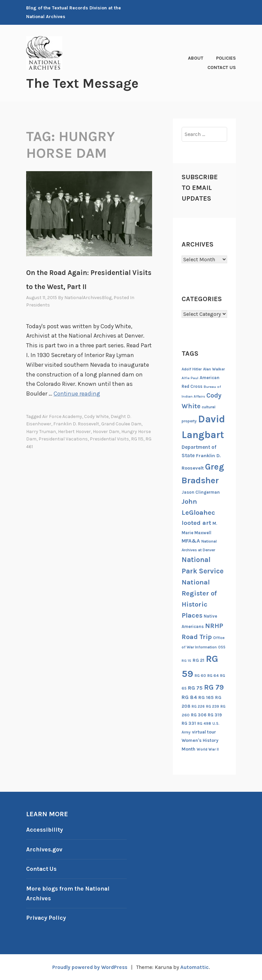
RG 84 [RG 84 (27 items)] (189, 697)
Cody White (96, 416)
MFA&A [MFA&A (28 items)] (191, 541)
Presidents (38, 305)
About (196, 58)
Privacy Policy (46, 918)
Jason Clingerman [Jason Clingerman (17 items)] (201, 492)
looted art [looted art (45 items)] (196, 523)
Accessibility (45, 830)
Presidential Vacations (63, 439)
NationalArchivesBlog (88, 298)
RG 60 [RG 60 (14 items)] (200, 676)
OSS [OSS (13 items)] (222, 647)
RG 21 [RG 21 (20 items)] (199, 660)
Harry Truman (41, 431)
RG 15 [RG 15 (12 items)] (186, 660)
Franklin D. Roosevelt (76, 424)
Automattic (196, 967)
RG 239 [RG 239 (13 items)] (213, 707)
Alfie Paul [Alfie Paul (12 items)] (190, 378)
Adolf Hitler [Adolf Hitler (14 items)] (192, 369)
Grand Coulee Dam (121, 424)
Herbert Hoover (74, 431)
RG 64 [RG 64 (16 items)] (213, 676)
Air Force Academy (62, 416)
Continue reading (77, 394)
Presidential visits (109, 439)
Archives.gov (45, 849)
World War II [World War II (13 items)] (208, 749)
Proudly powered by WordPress (89, 967)
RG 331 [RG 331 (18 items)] (189, 723)
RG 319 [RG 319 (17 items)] (215, 715)
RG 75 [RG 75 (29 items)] (195, 687)
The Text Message (84, 83)
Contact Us (222, 67)
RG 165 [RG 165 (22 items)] (206, 697)
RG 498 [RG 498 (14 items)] (204, 723)
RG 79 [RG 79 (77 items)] (214, 687)
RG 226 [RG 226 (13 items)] (198, 707)
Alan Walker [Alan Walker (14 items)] (214, 369)
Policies (226, 58)
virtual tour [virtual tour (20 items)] (204, 732)
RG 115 (137, 439)
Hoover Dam (106, 431)
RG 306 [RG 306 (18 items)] (199, 715)
